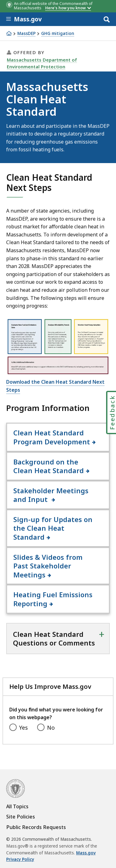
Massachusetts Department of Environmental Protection (42, 63)
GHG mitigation (58, 34)
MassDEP (26, 34)
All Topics (17, 806)
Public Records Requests (36, 827)
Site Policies (21, 817)
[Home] (9, 33)
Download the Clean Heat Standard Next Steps (55, 386)
